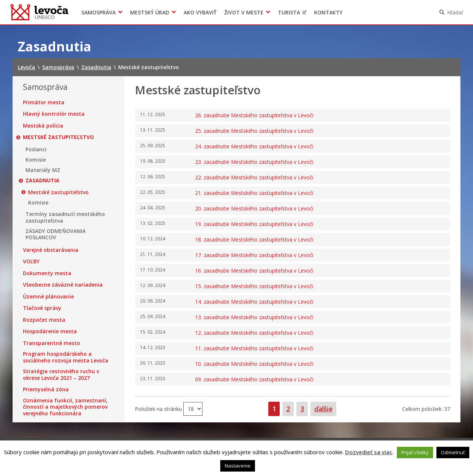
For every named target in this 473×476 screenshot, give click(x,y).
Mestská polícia (43, 126)
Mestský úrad (150, 12)
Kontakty (328, 12)
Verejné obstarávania (51, 250)
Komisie (36, 160)
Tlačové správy (42, 308)
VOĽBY (31, 261)
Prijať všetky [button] (415, 452)
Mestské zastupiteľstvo (58, 137)
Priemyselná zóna (46, 389)
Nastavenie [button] (238, 466)
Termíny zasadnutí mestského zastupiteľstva (65, 217)
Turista (289, 12)
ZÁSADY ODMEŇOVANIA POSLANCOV (56, 234)
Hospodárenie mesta (50, 331)
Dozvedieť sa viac (369, 452)
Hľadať (455, 12)
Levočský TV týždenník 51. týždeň (383, 12)
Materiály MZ (43, 170)
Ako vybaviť (200, 12)
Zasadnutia (42, 180)
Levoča (39, 12)
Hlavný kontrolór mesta (54, 114)
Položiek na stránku (159, 409)
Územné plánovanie (48, 297)
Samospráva (98, 12)
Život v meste (244, 12)
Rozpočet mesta (44, 320)
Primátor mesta (44, 102)
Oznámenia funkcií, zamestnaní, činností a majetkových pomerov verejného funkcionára (65, 407)
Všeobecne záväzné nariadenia (63, 285)
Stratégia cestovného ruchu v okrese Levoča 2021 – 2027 (61, 374)
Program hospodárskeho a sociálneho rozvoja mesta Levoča (66, 357)
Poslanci (36, 149)
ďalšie (324, 409)
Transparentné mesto (52, 343)
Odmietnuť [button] (453, 452)
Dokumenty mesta (47, 273)
